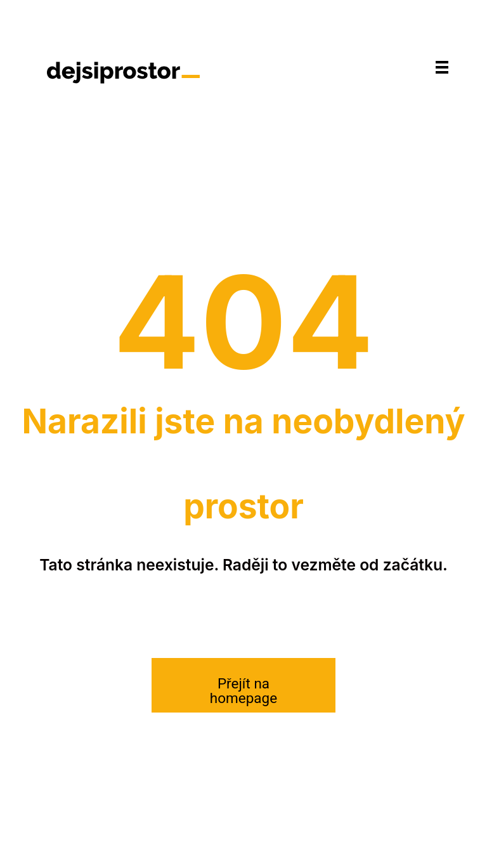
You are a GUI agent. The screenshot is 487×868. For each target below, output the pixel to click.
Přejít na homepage (243, 691)
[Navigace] (442, 67)
